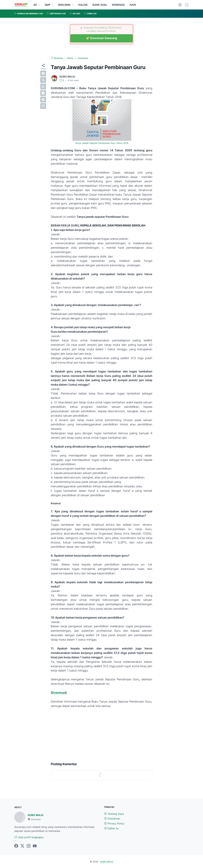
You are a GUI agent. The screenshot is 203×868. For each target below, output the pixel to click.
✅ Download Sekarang (102, 38)
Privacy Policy (114, 823)
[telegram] (43, 93)
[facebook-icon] (16, 846)
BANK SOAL (100, 5)
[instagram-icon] (29, 846)
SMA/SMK (64, 5)
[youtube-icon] (35, 846)
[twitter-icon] (22, 846)
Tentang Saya (114, 814)
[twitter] (43, 80)
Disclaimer (112, 819)
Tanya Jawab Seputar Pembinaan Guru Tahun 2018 (102, 143)
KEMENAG (118, 5)
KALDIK (83, 5)
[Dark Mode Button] (180, 5)
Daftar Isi (111, 828)
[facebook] (43, 74)
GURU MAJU (36, 815)
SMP (47, 5)
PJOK (133, 5)
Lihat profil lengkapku (29, 837)
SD (35, 5)
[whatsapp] (43, 87)
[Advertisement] (101, 734)
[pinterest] (43, 100)
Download (59, 693)
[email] (43, 106)
